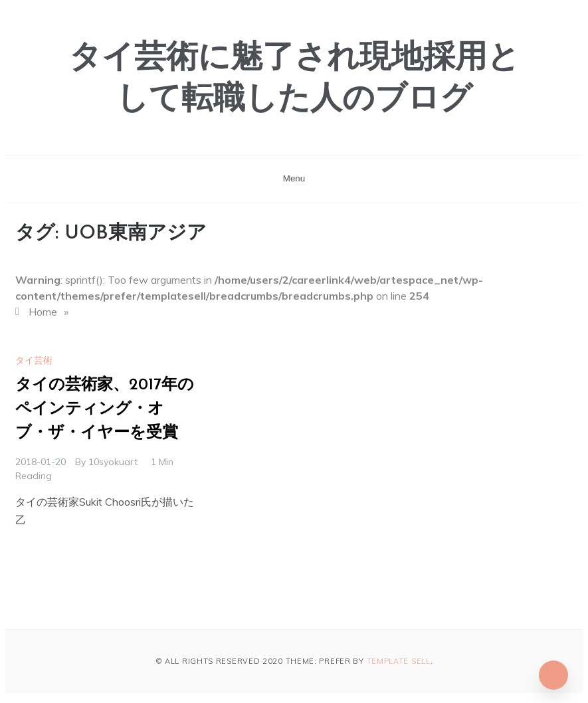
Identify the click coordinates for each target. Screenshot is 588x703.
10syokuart (113, 462)
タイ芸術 (34, 360)
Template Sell (399, 661)
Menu (294, 178)
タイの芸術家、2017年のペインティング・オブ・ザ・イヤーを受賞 (105, 409)
